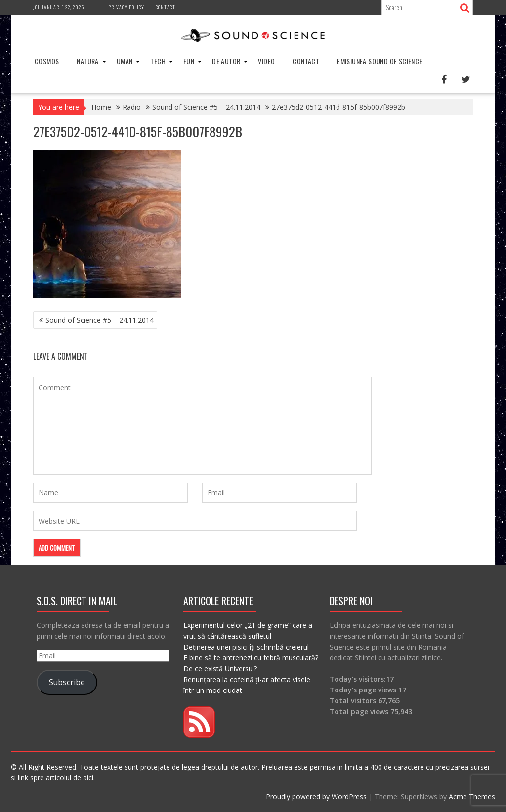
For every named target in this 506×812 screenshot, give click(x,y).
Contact (166, 7)
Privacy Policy (126, 7)
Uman (125, 61)
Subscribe (67, 682)
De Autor (226, 61)
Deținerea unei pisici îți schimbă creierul (246, 647)
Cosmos (47, 61)
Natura (87, 61)
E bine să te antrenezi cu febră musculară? (251, 658)
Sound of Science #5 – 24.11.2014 (100, 320)
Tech (158, 61)
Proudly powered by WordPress (316, 796)
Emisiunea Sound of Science (379, 61)
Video (266, 61)
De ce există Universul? (220, 669)
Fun (189, 61)
